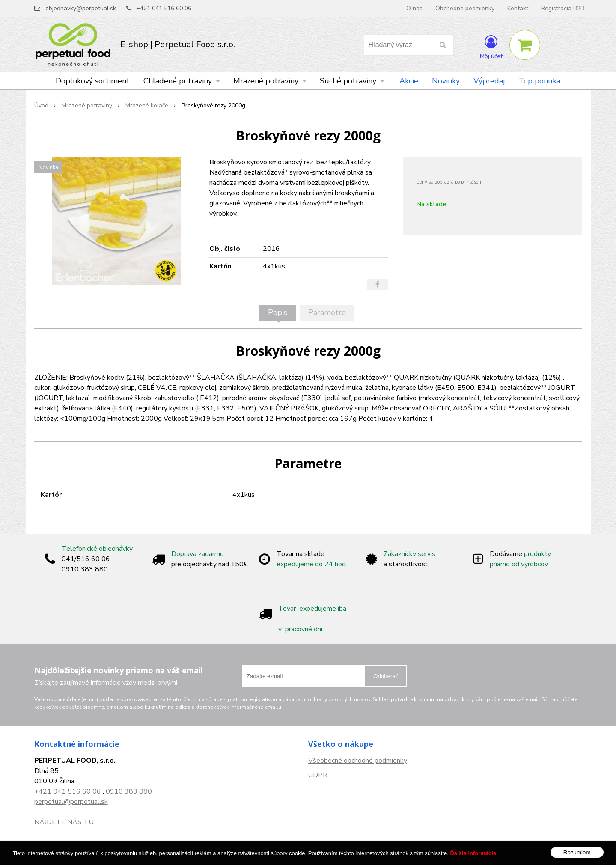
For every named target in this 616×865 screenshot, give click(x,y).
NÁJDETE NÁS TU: (65, 822)
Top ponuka (539, 81)
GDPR (318, 775)
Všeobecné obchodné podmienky (358, 761)
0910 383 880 (129, 791)
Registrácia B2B (563, 8)
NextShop (295, 853)
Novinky (446, 81)
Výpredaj (489, 81)
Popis (278, 312)
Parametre (327, 312)
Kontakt (518, 8)
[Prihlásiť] (491, 47)
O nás (414, 8)
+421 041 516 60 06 (164, 8)
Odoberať (385, 676)
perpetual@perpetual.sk (71, 802)
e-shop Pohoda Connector (345, 853)
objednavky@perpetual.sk (81, 8)
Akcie (409, 81)
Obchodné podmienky (465, 8)
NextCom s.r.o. (403, 853)
